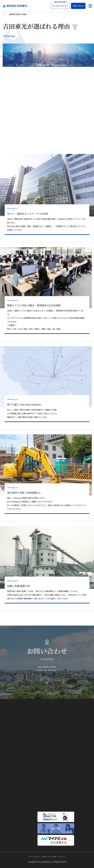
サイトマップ (62, 856)
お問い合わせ (78, 6)
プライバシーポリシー (35, 856)
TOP (4, 14)
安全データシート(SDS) (50, 856)
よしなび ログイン (60, 6)
